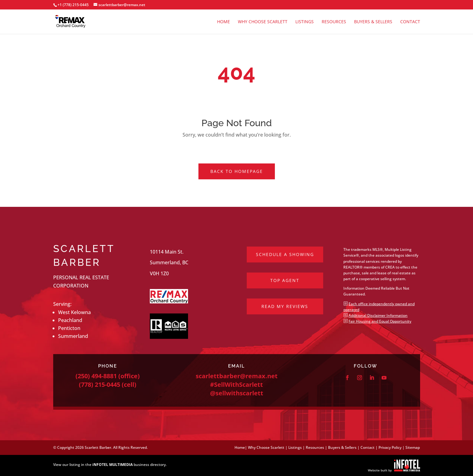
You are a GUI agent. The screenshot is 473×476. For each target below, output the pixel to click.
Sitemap (413, 447)
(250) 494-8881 (96, 376)
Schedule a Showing (285, 254)
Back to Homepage (237, 171)
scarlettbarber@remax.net (237, 376)
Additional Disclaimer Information (378, 315)
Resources (334, 22)
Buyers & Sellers (373, 22)
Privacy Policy (390, 447)
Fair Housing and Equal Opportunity (380, 321)
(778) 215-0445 (100, 384)
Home (224, 22)
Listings (305, 22)
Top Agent (285, 280)
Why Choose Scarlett (263, 22)
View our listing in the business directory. (110, 465)
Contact (410, 22)
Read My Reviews (285, 306)
